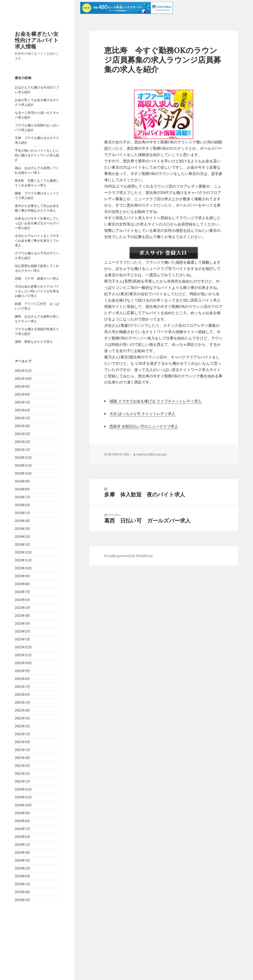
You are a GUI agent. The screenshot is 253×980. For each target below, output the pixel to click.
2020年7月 (22, 829)
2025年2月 (22, 442)
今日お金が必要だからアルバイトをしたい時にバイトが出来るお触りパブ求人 (37, 291)
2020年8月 (22, 821)
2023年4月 (22, 615)
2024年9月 (22, 481)
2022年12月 (23, 647)
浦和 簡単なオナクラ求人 (34, 342)
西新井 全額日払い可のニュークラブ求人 (144, 426)
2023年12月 (23, 552)
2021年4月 (22, 758)
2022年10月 (23, 663)
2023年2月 (22, 631)
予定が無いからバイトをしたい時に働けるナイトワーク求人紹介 (37, 155)
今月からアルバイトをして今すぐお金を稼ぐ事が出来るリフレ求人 (37, 241)
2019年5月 (22, 884)
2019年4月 (22, 892)
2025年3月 (22, 434)
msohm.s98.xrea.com (152, 454)
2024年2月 (22, 537)
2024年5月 (22, 513)
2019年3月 (22, 900)
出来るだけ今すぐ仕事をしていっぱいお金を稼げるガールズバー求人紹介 (37, 223)
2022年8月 (22, 679)
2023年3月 (22, 623)
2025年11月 (23, 371)
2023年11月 (23, 560)
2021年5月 (22, 750)
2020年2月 (22, 868)
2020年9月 (22, 813)
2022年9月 (22, 671)
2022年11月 (23, 655)
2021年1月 (22, 781)
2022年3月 (22, 718)
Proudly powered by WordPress (128, 556)
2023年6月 (22, 600)
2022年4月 (22, 710)
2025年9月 (22, 386)
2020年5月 (22, 845)
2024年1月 (22, 544)
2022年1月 (22, 734)
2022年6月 (22, 694)
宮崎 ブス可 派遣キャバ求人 (37, 278)
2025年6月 (22, 410)
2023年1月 (22, 639)
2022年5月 (22, 702)
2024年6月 (22, 505)
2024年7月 (22, 497)
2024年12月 (23, 458)
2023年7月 (22, 592)
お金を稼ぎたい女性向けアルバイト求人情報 (37, 40)
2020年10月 (23, 805)
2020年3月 (22, 860)
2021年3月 (22, 766)
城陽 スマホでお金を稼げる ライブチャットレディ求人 (156, 401)
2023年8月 (22, 584)
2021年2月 (22, 773)
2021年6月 (22, 742)
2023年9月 (22, 576)
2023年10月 (23, 568)
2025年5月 (22, 418)
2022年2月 (22, 726)
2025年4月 (22, 426)
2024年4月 (22, 521)
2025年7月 (22, 402)
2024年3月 (22, 529)
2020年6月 (22, 837)
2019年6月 (22, 876)
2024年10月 (23, 473)
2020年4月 (22, 852)
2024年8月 (22, 489)
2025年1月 (22, 450)
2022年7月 (22, 687)
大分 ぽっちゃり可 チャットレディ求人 (142, 414)
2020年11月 (23, 797)
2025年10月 (23, 379)
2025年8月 (22, 394)
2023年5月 (22, 608)
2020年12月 (23, 789)
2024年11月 (23, 465)
